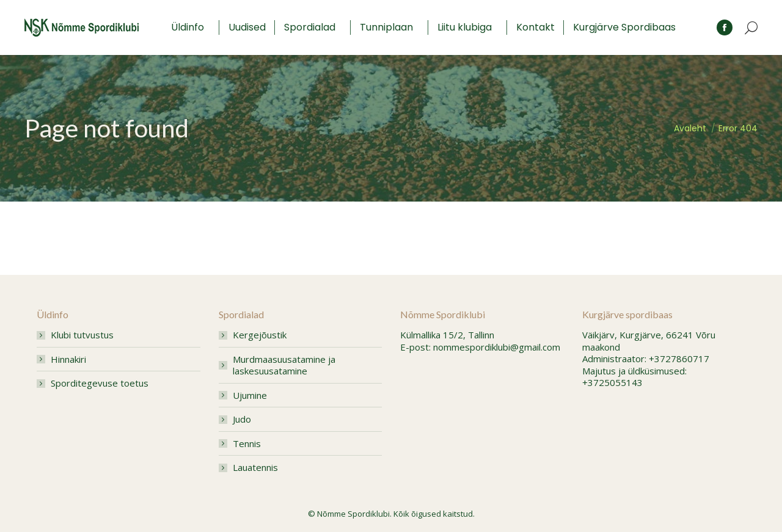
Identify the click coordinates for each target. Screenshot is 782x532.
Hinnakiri (68, 359)
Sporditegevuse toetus (100, 383)
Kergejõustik (260, 335)
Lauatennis (255, 468)
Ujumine (250, 395)
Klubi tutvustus (82, 335)
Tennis (247, 444)
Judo (242, 419)
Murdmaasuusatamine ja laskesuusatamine (284, 366)
